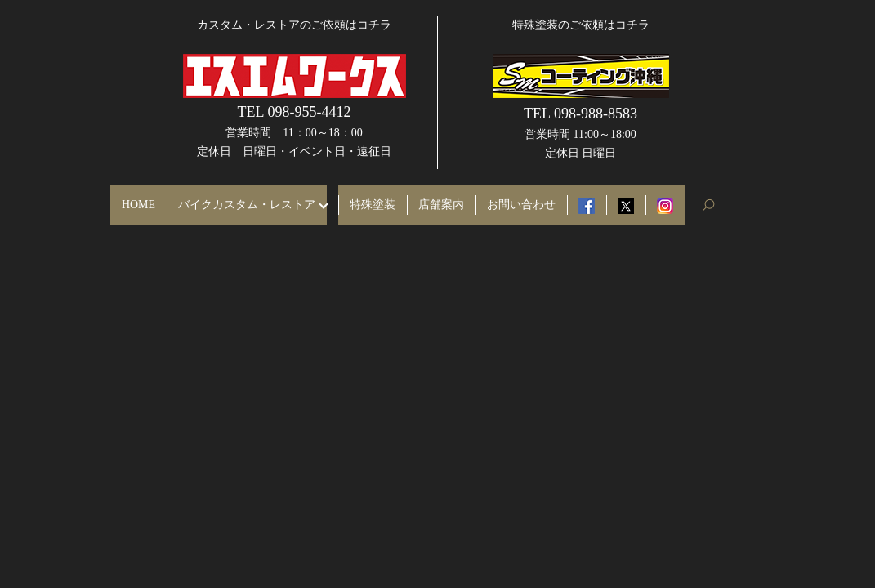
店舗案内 (441, 198)
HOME (138, 198)
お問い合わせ (521, 198)
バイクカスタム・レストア (247, 198)
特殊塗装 (373, 198)
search (715, 198)
